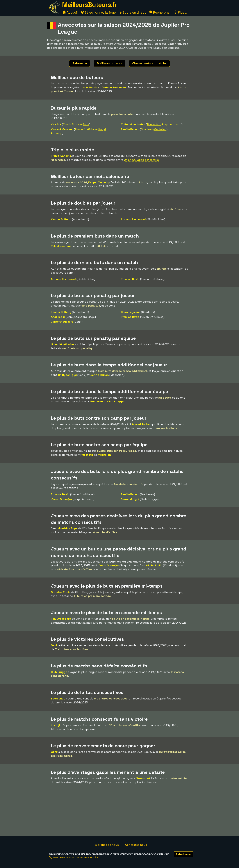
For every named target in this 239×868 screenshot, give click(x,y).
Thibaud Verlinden (133, 124)
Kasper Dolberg (98, 182)
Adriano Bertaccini (114, 87)
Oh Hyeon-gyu (67, 375)
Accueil (70, 12)
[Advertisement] (120, 813)
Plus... (180, 12)
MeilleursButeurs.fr (89, 5)
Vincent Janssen (62, 129)
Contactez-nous (136, 845)
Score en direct (132, 12)
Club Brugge (115, 401)
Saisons (80, 63)
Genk (54, 645)
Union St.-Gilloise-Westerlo (141, 160)
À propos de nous (107, 845)
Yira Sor (56, 124)
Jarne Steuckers (62, 322)
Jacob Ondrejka (61, 499)
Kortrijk (56, 725)
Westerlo (87, 455)
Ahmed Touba (141, 424)
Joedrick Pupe (68, 528)
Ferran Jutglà (130, 499)
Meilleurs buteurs (110, 63)
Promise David (130, 279)
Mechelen (96, 401)
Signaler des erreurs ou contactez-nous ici (73, 857)
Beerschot (58, 698)
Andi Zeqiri (58, 317)
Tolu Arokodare (61, 246)
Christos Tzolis (61, 592)
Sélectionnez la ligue (98, 12)
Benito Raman (130, 129)
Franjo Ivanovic (61, 156)
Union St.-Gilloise (62, 344)
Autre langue (184, 854)
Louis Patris (89, 87)
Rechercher (160, 12)
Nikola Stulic (154, 565)
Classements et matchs (149, 63)
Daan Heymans (131, 312)
